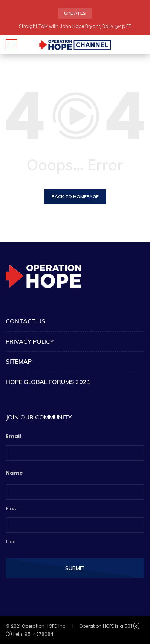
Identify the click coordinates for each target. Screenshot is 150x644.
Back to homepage (75, 197)
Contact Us (25, 321)
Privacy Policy (30, 341)
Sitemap (19, 361)
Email (13, 436)
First (11, 508)
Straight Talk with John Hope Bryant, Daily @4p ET (75, 26)
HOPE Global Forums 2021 (48, 382)
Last (11, 542)
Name (14, 473)
